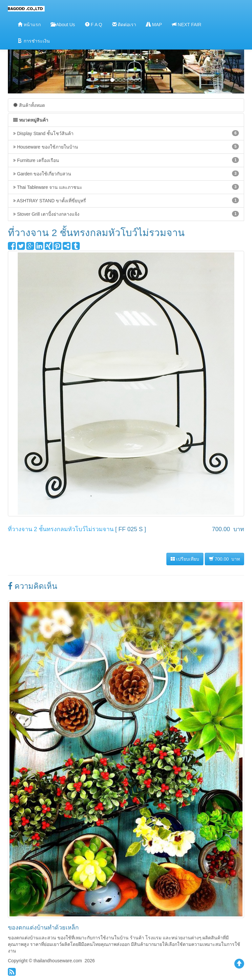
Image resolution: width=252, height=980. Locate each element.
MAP (154, 24)
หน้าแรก (29, 24)
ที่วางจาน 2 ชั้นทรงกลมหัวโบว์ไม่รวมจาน (61, 529)
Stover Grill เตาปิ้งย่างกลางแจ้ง (126, 214)
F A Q (94, 24)
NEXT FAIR (187, 24)
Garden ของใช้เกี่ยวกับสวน (126, 173)
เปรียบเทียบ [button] (185, 559)
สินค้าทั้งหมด (29, 105)
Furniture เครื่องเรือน (126, 160)
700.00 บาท (225, 559)
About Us (63, 24)
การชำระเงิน (34, 41)
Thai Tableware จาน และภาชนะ (126, 187)
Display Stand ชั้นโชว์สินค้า (126, 133)
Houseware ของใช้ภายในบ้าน (126, 147)
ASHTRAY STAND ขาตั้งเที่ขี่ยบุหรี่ (126, 200)
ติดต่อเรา (124, 24)
